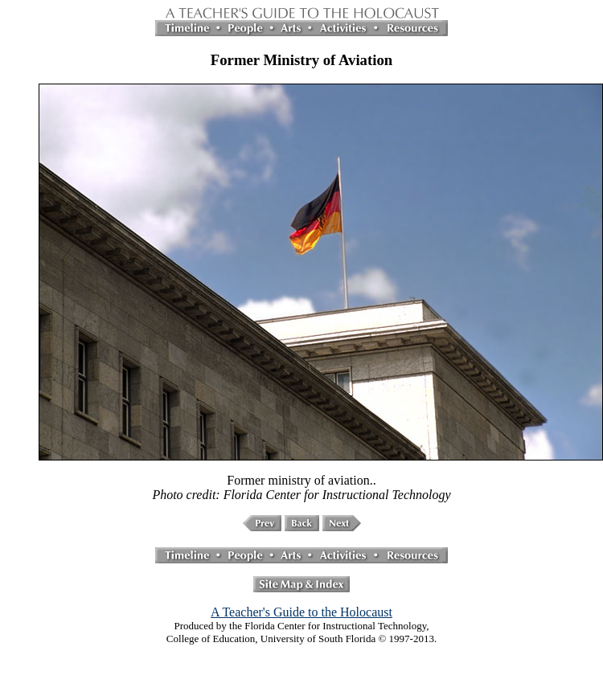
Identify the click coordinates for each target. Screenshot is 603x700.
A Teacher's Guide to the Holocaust (301, 612)
